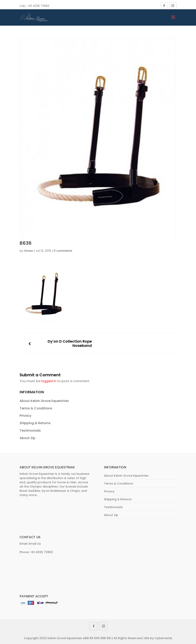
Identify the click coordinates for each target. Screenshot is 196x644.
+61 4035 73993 (41, 552)
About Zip (27, 438)
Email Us (35, 544)
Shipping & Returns (35, 423)
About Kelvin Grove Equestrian (44, 401)
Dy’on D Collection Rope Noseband (70, 344)
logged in (49, 381)
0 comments (63, 251)
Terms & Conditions (36, 408)
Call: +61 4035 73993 (34, 6)
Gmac (29, 251)
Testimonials (30, 431)
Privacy (25, 416)
